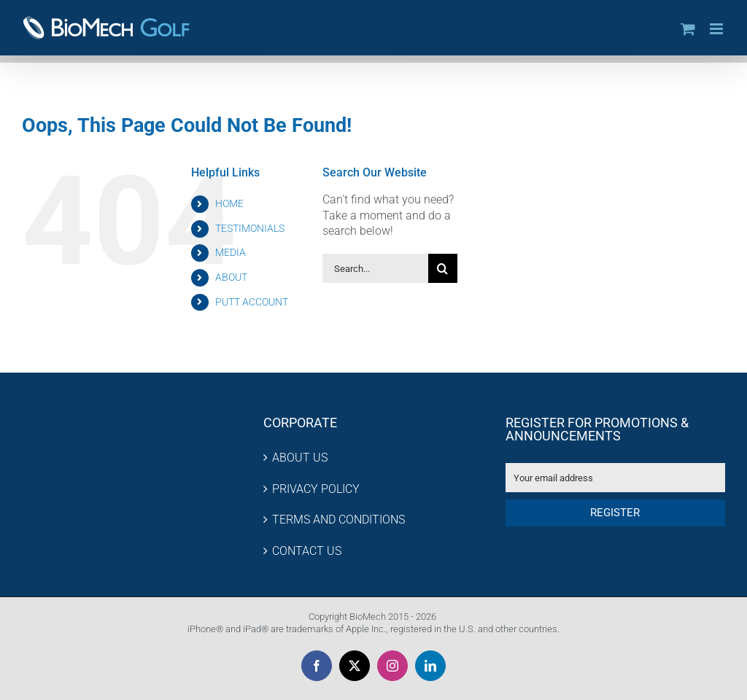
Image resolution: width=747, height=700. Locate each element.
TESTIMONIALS (250, 228)
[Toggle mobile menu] (717, 29)
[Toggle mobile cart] (688, 29)
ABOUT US (300, 458)
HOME (229, 203)
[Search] (443, 268)
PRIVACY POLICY (316, 489)
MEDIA (231, 252)
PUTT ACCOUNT (252, 302)
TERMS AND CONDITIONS (338, 520)
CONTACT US (307, 551)
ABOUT (231, 277)
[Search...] (375, 268)
